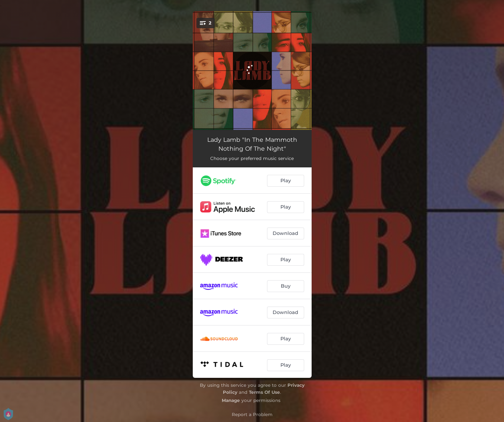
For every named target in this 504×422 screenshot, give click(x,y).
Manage (231, 400)
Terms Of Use (264, 392)
